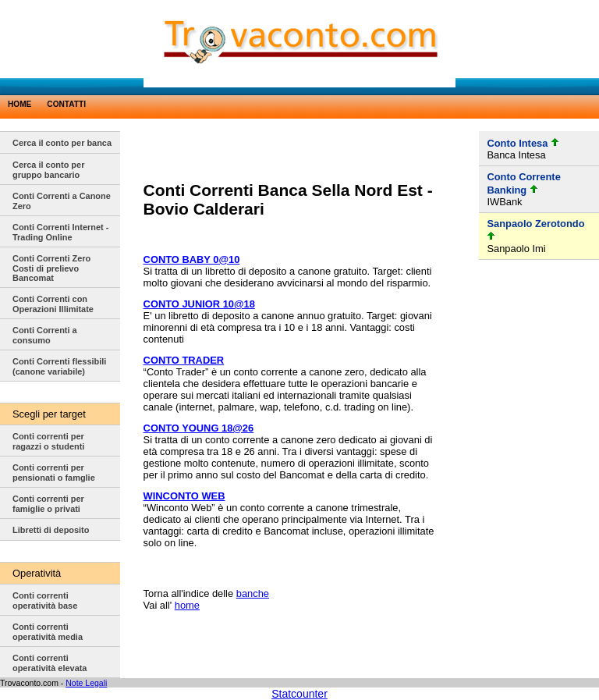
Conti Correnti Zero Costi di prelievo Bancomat (51, 268)
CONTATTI (66, 104)
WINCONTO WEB (184, 496)
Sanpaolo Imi (516, 249)
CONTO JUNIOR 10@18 (199, 304)
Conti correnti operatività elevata (50, 663)
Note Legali (86, 683)
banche (253, 593)
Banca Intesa (516, 155)
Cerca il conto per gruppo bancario (48, 170)
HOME (19, 104)
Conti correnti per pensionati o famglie (54, 473)
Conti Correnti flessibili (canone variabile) (59, 366)
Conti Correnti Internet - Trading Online (60, 232)
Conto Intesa (517, 143)
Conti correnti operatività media (48, 632)
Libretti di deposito (51, 530)
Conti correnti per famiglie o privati (48, 504)
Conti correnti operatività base (45, 601)
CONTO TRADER (184, 360)
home (187, 605)
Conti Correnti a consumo (45, 335)
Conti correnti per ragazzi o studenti (48, 441)
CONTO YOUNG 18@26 (199, 428)
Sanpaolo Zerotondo (535, 224)
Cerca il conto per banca (62, 143)
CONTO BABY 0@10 (192, 259)
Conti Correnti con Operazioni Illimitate (53, 304)
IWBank (504, 202)
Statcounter (299, 694)
